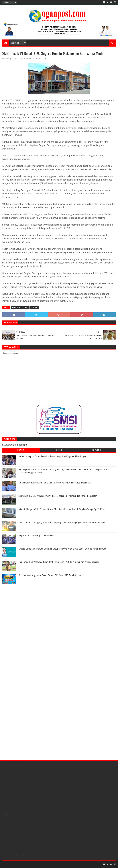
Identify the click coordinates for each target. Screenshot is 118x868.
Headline (16, 307)
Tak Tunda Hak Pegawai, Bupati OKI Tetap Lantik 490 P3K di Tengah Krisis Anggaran (59, 562)
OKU (26, 307)
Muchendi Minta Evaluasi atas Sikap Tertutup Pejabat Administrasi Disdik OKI (55, 483)
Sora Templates (19, 864)
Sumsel (34, 307)
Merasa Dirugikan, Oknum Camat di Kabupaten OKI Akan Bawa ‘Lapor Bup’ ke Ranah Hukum (62, 549)
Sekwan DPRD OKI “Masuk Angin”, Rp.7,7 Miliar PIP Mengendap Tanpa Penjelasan (58, 496)
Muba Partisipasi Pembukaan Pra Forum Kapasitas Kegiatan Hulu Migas (52, 456)
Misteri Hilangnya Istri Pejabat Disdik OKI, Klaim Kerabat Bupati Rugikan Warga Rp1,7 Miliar (62, 509)
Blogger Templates (37, 864)
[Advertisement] (22, 605)
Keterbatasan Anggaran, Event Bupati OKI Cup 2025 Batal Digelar (50, 575)
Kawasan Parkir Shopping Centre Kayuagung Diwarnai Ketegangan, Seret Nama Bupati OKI (62, 522)
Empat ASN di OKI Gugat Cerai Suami (36, 536)
